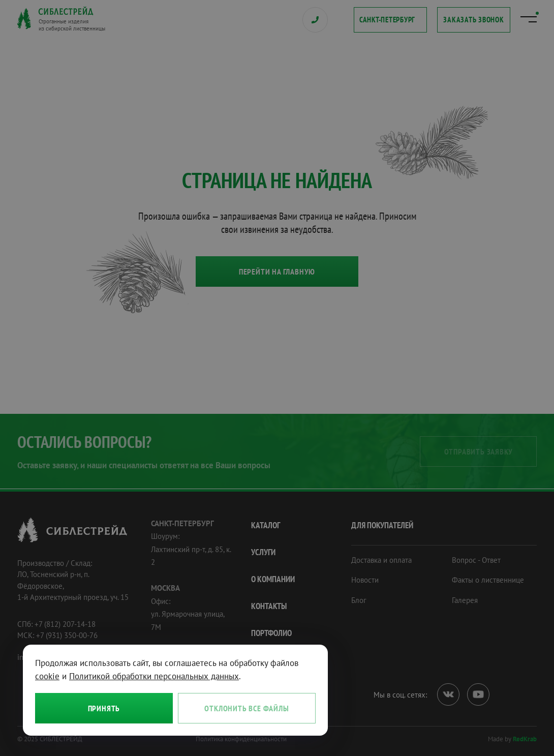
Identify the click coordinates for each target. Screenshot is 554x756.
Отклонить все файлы (247, 708)
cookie (47, 676)
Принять (104, 708)
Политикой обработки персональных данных (154, 676)
